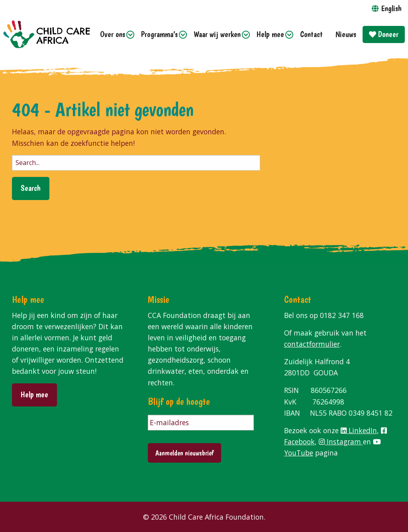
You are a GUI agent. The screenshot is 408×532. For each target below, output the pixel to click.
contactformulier (312, 344)
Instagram (341, 442)
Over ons (113, 34)
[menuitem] (114, 34)
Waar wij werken (217, 34)
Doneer (384, 34)
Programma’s (159, 34)
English (391, 8)
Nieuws (346, 34)
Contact (311, 34)
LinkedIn (359, 430)
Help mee (270, 34)
